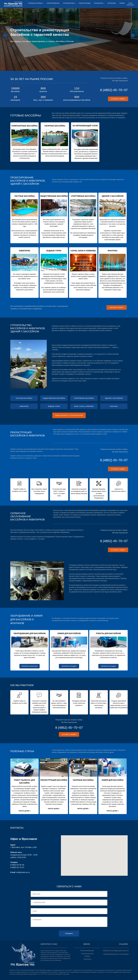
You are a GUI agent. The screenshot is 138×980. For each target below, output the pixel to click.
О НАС (130, 3)
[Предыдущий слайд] (5, 35)
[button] (118, 99)
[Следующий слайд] (133, 35)
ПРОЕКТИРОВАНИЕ (53, 3)
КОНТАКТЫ (130, 5)
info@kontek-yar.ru (23, 872)
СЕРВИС (122, 3)
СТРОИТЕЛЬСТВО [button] (69, 3)
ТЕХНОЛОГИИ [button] (98, 3)
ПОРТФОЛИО (112, 3)
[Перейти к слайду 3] (71, 68)
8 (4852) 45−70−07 (114, 90)
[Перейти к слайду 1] (67, 68)
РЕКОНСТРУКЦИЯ (85, 3)
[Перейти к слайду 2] (69, 68)
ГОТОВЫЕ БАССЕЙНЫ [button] (35, 3)
